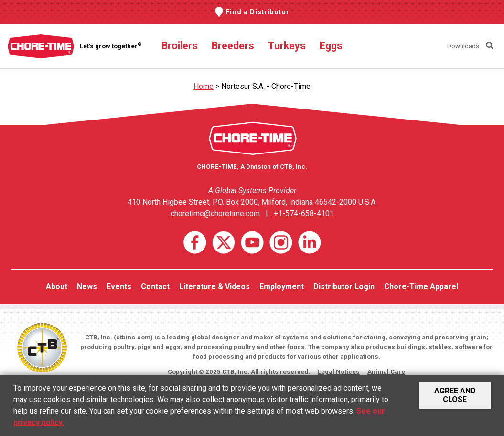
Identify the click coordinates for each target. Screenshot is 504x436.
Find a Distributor (257, 12)
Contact (155, 287)
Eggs (331, 46)
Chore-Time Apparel (421, 287)
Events (119, 287)
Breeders (233, 46)
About (57, 287)
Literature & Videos (214, 287)
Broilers (180, 46)
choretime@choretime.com (215, 213)
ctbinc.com (133, 337)
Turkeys (287, 46)
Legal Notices (339, 372)
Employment (282, 287)
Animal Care (386, 372)
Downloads (463, 46)
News (87, 287)
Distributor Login (344, 287)
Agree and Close (455, 395)
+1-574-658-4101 (304, 213)
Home (204, 86)
